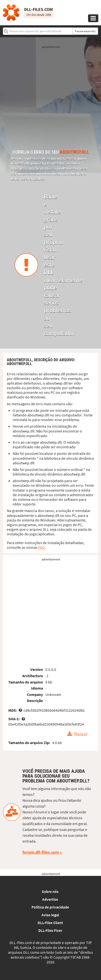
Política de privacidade (50, 907)
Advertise (50, 899)
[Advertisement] (50, 99)
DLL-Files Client (50, 923)
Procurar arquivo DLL (85, 31)
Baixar (81, 734)
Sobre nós (50, 891)
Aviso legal (50, 915)
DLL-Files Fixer (50, 930)
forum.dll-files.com (41, 852)
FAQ (42, 547)
